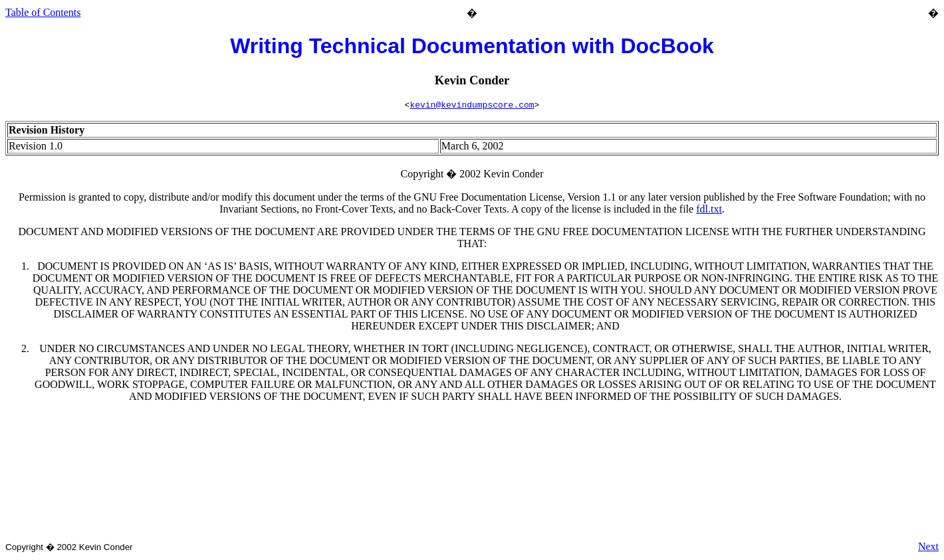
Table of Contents (43, 12)
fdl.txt (709, 211)
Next (928, 548)
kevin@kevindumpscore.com (472, 106)
